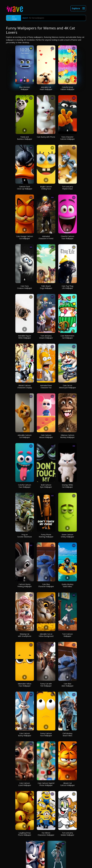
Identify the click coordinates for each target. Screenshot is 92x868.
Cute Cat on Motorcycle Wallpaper (68, 387)
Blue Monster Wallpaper (25, 88)
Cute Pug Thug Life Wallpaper (67, 287)
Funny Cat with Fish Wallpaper (46, 685)
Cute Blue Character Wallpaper (46, 585)
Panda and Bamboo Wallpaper (25, 138)
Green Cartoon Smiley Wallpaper (67, 536)
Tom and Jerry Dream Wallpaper (46, 337)
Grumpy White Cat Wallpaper (67, 486)
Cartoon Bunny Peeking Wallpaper (25, 585)
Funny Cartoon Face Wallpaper (46, 734)
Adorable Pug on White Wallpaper (25, 337)
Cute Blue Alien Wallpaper (68, 685)
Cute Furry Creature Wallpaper (25, 287)
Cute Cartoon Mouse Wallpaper (46, 436)
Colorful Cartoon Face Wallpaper (25, 486)
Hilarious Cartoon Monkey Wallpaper (67, 436)
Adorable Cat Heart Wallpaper (46, 88)
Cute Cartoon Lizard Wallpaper (25, 784)
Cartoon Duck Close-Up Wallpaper (25, 188)
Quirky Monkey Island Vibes (68, 585)
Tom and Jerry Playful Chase (67, 188)
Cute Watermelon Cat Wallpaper (67, 337)
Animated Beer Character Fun (46, 387)
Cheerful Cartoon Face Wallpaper (68, 237)
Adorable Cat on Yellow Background (46, 635)
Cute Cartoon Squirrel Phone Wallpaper (46, 784)
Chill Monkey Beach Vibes (67, 734)
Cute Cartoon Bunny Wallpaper (25, 734)
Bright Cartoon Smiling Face (46, 188)
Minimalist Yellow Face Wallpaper (25, 685)
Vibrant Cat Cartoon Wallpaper (68, 784)
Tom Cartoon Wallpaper (67, 635)
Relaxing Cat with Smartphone (25, 635)
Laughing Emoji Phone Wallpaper (25, 834)
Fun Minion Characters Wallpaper (46, 834)
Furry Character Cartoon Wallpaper (68, 138)
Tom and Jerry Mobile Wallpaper (67, 834)
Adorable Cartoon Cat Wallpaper (25, 436)
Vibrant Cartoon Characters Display (25, 387)
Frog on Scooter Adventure (25, 536)
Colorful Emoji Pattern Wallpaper (67, 88)
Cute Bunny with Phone (46, 137)
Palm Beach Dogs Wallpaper (46, 287)
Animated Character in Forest (46, 237)
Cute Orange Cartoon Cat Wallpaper (25, 237)
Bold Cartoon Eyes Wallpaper (46, 486)
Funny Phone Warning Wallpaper (46, 536)
